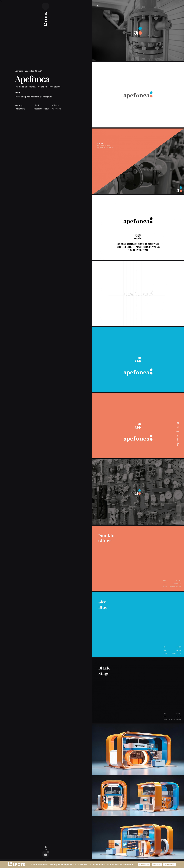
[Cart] (46, 854)
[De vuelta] (97, 6)
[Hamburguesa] (46, 6)
